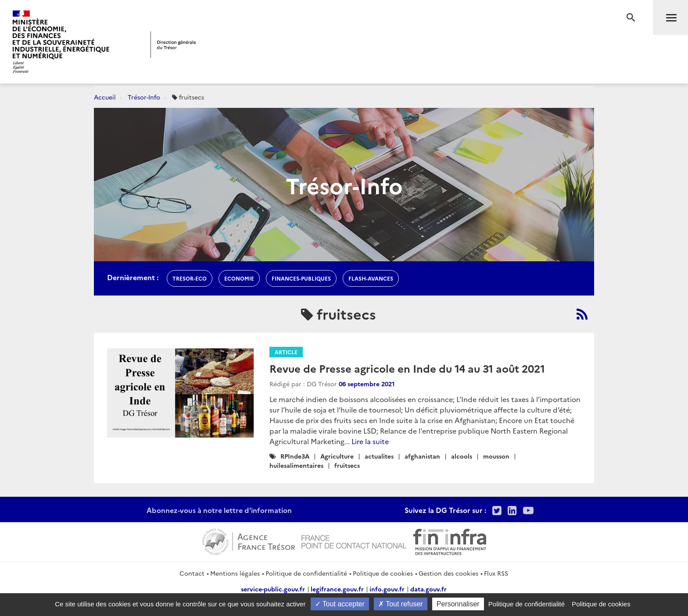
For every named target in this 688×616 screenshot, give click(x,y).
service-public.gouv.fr (273, 589)
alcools (462, 456)
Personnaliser (458, 604)
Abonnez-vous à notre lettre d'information (219, 510)
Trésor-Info (144, 97)
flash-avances (371, 278)
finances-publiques (301, 278)
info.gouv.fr (387, 589)
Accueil (105, 97)
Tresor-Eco (190, 278)
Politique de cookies (383, 573)
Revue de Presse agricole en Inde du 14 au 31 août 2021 (407, 368)
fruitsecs (347, 465)
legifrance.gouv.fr (337, 589)
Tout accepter (340, 604)
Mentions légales (235, 573)
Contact (192, 573)
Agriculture (337, 456)
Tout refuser (401, 604)
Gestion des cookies (448, 573)
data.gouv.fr (428, 589)
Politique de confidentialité (306, 573)
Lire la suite (370, 441)
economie (239, 278)
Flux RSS (496, 573)
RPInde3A (295, 456)
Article (286, 352)
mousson (496, 456)
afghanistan (422, 456)
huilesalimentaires (296, 465)
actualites (379, 456)
